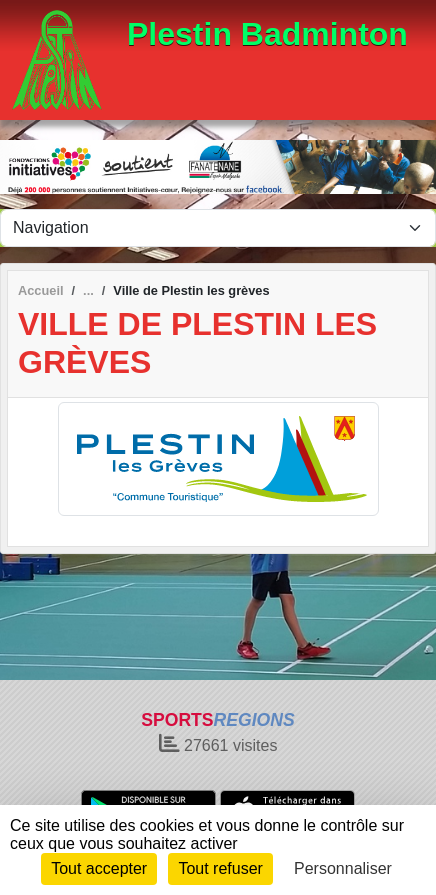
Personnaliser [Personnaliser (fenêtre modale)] (343, 868)
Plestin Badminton (267, 34)
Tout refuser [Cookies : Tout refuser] (220, 868)
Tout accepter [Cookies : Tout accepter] (99, 868)
